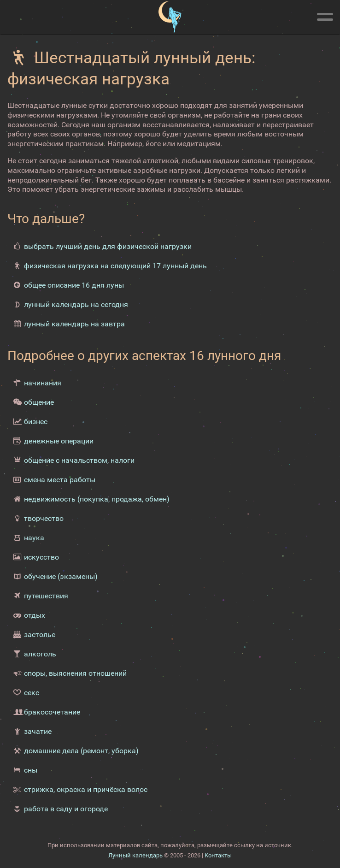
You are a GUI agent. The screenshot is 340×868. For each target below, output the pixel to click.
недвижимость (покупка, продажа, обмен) (97, 499)
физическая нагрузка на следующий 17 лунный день (115, 266)
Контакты (218, 855)
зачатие (38, 731)
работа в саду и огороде (66, 809)
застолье (40, 635)
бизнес (36, 422)
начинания (43, 383)
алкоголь (40, 654)
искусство (41, 557)
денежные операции (59, 441)
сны (31, 770)
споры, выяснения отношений (75, 673)
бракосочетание (52, 712)
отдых (35, 615)
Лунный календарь (135, 855)
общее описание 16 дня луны (74, 285)
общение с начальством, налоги (79, 460)
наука (34, 538)
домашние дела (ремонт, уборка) (81, 751)
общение (39, 402)
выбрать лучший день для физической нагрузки (108, 246)
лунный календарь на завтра (74, 324)
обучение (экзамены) (61, 576)
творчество (44, 518)
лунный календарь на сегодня (76, 304)
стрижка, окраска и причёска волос (86, 789)
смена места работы (60, 480)
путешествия (46, 596)
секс (32, 693)
